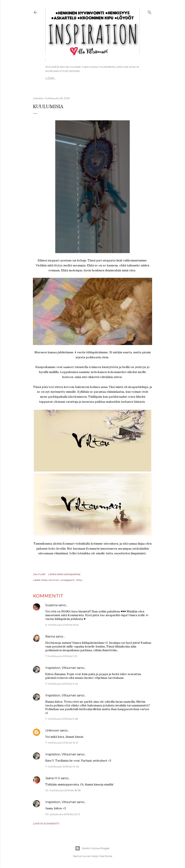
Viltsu (79, 580)
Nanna (50, 636)
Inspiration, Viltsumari (61, 668)
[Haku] (150, 12)
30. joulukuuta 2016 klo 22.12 (63, 814)
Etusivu (52, 78)
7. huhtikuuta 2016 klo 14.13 (62, 743)
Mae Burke (106, 856)
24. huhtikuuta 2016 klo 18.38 (63, 790)
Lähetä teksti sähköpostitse (64, 574)
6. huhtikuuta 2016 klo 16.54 (62, 625)
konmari (54, 580)
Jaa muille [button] (39, 574)
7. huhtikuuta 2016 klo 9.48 (62, 719)
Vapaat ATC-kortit (92, 78)
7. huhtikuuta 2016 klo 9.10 (61, 656)
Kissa (44, 580)
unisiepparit (67, 580)
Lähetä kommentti (46, 824)
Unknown (52, 730)
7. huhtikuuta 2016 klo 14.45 (62, 766)
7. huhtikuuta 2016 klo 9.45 (61, 684)
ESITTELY (68, 78)
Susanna (51, 605)
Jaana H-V (53, 778)
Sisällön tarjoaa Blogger (92, 848)
